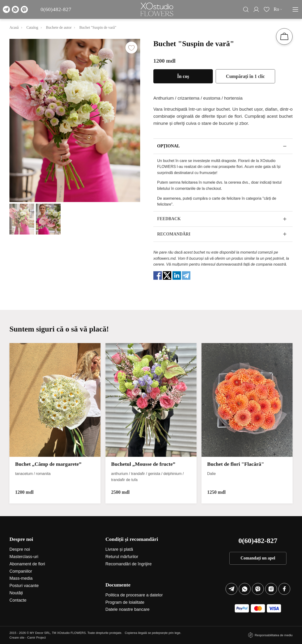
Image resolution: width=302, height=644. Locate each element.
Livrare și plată (119, 549)
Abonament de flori (27, 564)
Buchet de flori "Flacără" (236, 464)
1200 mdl (164, 61)
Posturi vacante (24, 586)
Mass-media (21, 578)
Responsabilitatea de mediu (274, 635)
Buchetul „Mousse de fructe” (143, 464)
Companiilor (21, 571)
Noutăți (16, 593)
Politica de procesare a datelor (134, 595)
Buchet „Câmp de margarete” (48, 464)
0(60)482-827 (56, 9)
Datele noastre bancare (128, 609)
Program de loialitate (125, 602)
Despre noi (20, 549)
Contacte (18, 600)
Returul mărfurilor (122, 557)
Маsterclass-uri (24, 557)
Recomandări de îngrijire (129, 564)
